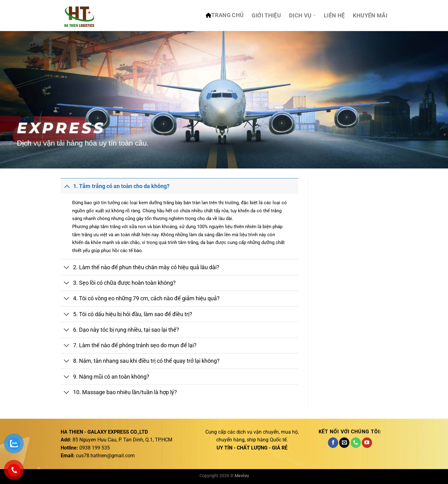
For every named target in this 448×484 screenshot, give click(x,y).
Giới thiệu (266, 16)
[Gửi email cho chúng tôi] (344, 443)
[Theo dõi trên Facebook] (333, 443)
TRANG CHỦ (227, 15)
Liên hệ (334, 16)
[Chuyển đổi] (67, 186)
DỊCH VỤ (302, 16)
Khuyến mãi (370, 16)
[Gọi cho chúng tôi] (356, 443)
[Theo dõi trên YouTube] (367, 443)
